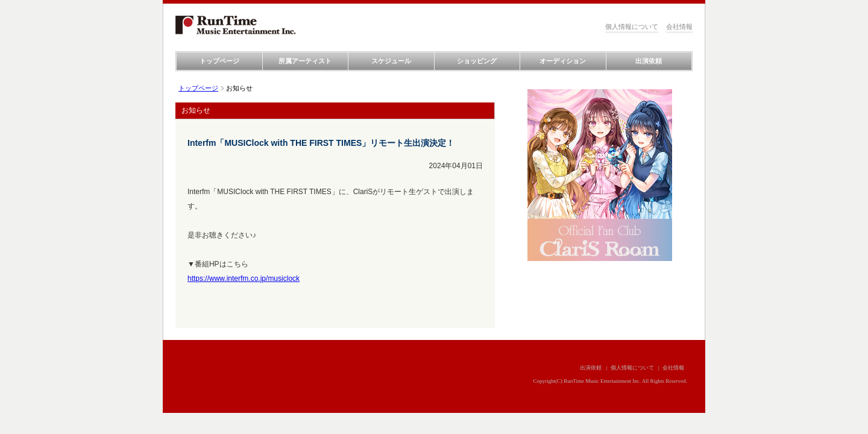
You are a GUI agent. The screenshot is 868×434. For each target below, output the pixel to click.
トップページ (219, 61)
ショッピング (477, 61)
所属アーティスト (305, 61)
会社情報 (679, 27)
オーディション (563, 61)
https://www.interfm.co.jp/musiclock (244, 278)
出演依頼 (649, 61)
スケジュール (391, 61)
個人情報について (632, 27)
